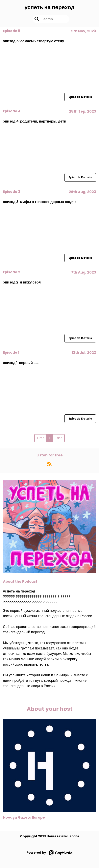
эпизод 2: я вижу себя (22, 282)
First (40, 438)
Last (59, 438)
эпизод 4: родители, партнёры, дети (35, 121)
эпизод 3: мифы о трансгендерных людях (40, 202)
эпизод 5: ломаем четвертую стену (34, 41)
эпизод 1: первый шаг (21, 363)
